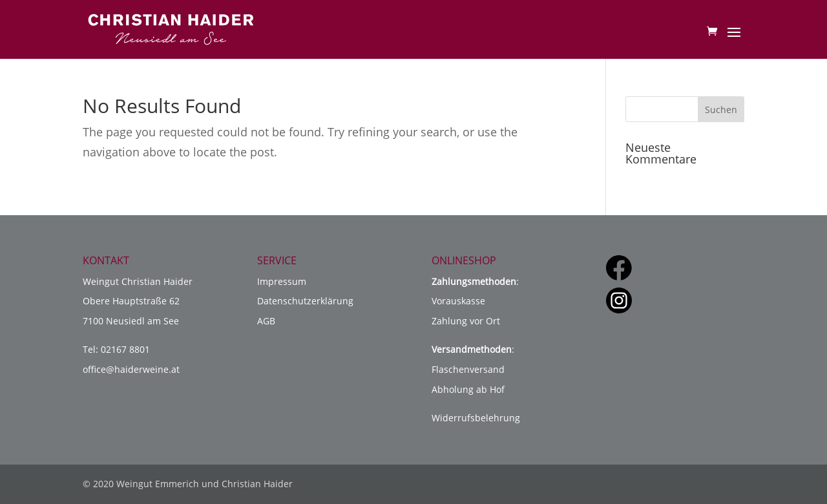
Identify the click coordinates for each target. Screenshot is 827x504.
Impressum (282, 281)
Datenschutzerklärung (305, 301)
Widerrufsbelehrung (476, 418)
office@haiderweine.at (131, 369)
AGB (266, 321)
